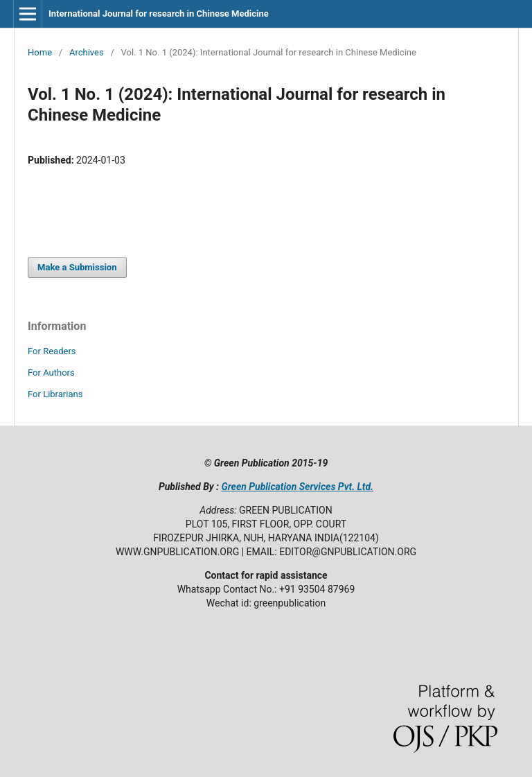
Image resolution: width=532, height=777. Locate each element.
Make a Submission (77, 267)
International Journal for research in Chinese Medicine (159, 14)
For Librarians (55, 394)
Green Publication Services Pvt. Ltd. (297, 487)
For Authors (51, 373)
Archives (87, 52)
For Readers (52, 351)
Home (40, 52)
